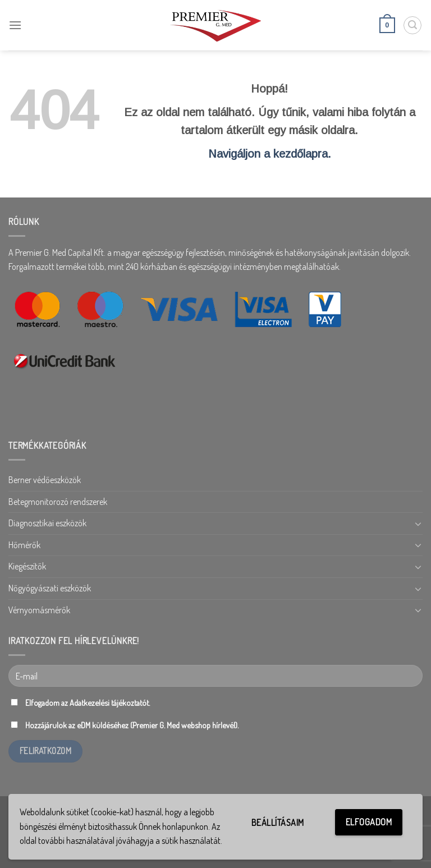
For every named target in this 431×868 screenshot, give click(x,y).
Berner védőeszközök (45, 480)
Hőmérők (24, 545)
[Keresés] (412, 25)
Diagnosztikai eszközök (47, 523)
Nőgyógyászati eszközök (50, 588)
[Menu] (15, 25)
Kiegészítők (27, 566)
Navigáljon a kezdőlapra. (270, 154)
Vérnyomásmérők (39, 610)
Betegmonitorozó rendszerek (58, 502)
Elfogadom (369, 822)
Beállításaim (278, 823)
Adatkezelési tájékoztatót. (110, 702)
